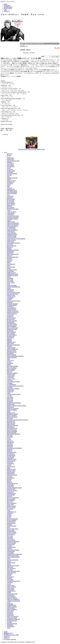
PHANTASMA (11, 472)
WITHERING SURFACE (13, 619)
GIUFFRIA (10, 302)
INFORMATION (8, 7)
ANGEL (9, 179)
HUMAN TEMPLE (12, 335)
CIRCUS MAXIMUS (12, 226)
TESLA (9, 564)
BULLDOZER (11, 208)
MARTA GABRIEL (12, 410)
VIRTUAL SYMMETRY (13, 600)
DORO (9, 263)
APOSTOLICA (11, 189)
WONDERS (10, 625)
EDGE (9, 266)
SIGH (8, 527)
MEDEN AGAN (11, 413)
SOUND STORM (11, 543)
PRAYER (9, 479)
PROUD (9, 481)
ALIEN (9, 168)
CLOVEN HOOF (11, 229)
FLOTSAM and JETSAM (13, 292)
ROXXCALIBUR (11, 506)
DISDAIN (9, 256)
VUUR (9, 602)
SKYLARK (10, 537)
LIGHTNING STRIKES (13, 389)
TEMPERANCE (11, 563)
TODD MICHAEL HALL (13, 571)
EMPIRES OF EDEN (12, 276)
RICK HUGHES (11, 499)
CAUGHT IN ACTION (13, 216)
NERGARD (10, 445)
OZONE (9, 465)
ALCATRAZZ (11, 164)
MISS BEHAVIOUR (12, 428)
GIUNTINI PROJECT (12, 304)
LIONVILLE (10, 392)
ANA (8, 176)
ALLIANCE (10, 169)
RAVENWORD (11, 495)
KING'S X (9, 372)
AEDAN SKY (10, 159)
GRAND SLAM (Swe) (13, 311)
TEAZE (9, 561)
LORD (9, 393)
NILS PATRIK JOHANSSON (14, 448)
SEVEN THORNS (12, 520)
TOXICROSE (10, 577)
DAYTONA (10, 244)
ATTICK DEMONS (12, 193)
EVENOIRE (10, 278)
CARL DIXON (11, 213)
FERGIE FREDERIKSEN (13, 287)
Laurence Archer (11, 379)
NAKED (9, 440)
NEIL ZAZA (10, 441)
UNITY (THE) (11, 585)
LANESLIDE (10, 377)
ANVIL (9, 185)
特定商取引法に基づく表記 (11, 635)
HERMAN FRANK (12, 329)
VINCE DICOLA (11, 597)
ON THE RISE (11, 457)
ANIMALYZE (11, 182)
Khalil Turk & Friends (12, 366)
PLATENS (10, 476)
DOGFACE (10, 260)
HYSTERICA (10, 338)
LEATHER (10, 383)
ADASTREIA (10, 158)
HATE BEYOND (11, 318)
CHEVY (9, 220)
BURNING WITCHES (13, 209)
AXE (8, 195)
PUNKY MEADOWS (12, 484)
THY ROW (10, 570)
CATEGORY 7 (11, 215)
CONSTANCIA (11, 232)
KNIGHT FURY (11, 375)
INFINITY (10, 346)
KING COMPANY (12, 369)
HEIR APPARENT (12, 326)
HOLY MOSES (11, 334)
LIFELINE (10, 387)
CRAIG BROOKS (12, 233)
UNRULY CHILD (11, 587)
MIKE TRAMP (11, 424)
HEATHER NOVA (12, 324)
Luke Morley (10, 397)
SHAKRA (9, 525)
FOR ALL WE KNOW (13, 294)
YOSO (9, 628)
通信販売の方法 (8, 633)
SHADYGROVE (11, 523)
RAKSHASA (10, 492)
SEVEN (9, 517)
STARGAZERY (11, 544)
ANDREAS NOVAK (12, 178)
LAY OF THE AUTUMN (13, 382)
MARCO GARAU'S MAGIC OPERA (16, 406)
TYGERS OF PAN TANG (13, 581)
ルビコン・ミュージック (7, 1)
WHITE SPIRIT (11, 608)
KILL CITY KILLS (12, 367)
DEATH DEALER (12, 246)
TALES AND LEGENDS (13, 557)
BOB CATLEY (11, 205)
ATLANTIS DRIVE (12, 192)
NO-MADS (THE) (12, 452)
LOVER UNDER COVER (14, 394)
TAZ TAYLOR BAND (13, 560)
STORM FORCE (11, 547)
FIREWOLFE (10, 290)
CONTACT (7, 11)
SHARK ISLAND (11, 526)
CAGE (9, 210)
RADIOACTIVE (11, 489)
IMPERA (9, 339)
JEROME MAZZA (12, 352)
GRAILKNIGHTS (12, 308)
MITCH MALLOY (12, 430)
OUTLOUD (10, 462)
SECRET (9, 516)
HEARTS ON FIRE (12, 321)
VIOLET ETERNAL (12, 598)
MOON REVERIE (12, 433)
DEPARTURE (10, 251)
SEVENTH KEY (11, 522)
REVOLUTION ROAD (13, 498)
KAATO (9, 362)
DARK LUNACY (11, 240)
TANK (9, 559)
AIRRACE (10, 162)
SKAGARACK (11, 534)
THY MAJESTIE (11, 568)
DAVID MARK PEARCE (13, 243)
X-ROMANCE (11, 626)
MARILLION (10, 407)
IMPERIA (9, 341)
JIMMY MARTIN (11, 355)
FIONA (9, 288)
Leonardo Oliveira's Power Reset (15, 386)
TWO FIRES (10, 580)
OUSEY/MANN (11, 461)
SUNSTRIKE (10, 553)
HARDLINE (10, 317)
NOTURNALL (11, 454)
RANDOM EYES (11, 493)
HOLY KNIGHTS (11, 332)
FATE (8, 284)
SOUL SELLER (11, 540)
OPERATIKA (10, 458)
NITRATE (9, 451)
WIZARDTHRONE (12, 624)
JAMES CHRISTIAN (12, 349)
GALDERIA (10, 298)
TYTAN (9, 584)
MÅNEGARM (11, 404)
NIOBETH (10, 450)
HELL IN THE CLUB (12, 328)
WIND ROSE (10, 615)
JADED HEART (11, 348)
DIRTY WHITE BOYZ (13, 254)
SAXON (9, 515)
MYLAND (10, 435)
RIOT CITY (10, 502)
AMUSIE (9, 175)
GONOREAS (10, 307)
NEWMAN (10, 447)
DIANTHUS (10, 253)
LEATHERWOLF (11, 384)
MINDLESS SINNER (12, 425)
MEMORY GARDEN (12, 414)
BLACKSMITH (11, 203)
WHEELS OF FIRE (12, 607)
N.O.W (9, 438)
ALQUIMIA (10, 172)
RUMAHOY (10, 509)
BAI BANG (10, 198)
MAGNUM (10, 401)
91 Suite (9, 155)
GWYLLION (10, 315)
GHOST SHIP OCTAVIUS (14, 301)
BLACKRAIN (11, 202)
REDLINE (10, 496)
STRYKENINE (11, 551)
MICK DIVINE (11, 421)
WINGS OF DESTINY (13, 617)
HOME (6, 4)
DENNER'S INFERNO (13, 250)
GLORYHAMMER (12, 305)
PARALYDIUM (11, 467)
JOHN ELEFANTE (12, 358)
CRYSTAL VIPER (12, 237)
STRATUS (10, 549)
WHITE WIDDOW (12, 609)
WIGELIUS (10, 612)
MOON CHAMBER (12, 431)
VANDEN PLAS (11, 591)
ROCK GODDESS (12, 503)
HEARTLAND (11, 319)
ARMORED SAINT (12, 191)
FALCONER (10, 281)
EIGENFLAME (11, 267)
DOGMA (9, 261)
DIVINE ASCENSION (13, 257)
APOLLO (9, 188)
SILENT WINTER (12, 533)
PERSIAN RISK (11, 471)
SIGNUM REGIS (11, 532)
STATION (9, 546)
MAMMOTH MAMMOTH (14, 403)
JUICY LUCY (10, 360)
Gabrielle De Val (11, 297)
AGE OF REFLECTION (13, 161)
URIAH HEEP (11, 590)
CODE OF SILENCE (12, 230)
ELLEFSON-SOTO (12, 270)
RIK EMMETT (11, 500)
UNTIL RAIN (10, 588)
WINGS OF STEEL (12, 618)
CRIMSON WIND (12, 236)
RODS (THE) (10, 505)
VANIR (9, 592)
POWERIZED (10, 478)
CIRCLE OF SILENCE (13, 225)
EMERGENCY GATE (12, 274)
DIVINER (9, 259)
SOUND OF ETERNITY (13, 542)
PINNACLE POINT (12, 475)
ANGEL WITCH (11, 181)
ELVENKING (10, 271)
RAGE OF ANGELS (12, 491)
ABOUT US (7, 636)
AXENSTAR (10, 196)
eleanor (9, 268)
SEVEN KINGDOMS (12, 519)
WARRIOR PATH (11, 605)
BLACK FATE (11, 201)
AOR (8, 186)
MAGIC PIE (10, 400)
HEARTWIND (11, 322)
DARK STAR (10, 242)
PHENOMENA (11, 474)
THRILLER (10, 567)
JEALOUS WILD (11, 350)
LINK (5, 10)
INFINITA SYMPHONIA (13, 345)
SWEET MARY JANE (13, 556)
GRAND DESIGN (12, 309)
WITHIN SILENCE (12, 621)
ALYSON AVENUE (12, 174)
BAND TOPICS (8, 8)
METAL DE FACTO (12, 417)
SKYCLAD (10, 536)
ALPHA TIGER (11, 171)
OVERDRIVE (10, 464)
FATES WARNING (12, 285)
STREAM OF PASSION (13, 550)
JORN (8, 359)
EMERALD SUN (11, 273)
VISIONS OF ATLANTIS (13, 601)
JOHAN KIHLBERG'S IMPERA (15, 356)
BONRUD (10, 206)
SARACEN (10, 513)
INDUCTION (10, 343)
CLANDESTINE (11, 227)
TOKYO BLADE (11, 573)
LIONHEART (10, 390)
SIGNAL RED (11, 530)
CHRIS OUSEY (11, 222)
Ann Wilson (10, 184)
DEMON (9, 249)
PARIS (9, 468)
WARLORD (10, 604)
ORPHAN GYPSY (12, 459)
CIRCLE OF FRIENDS (13, 223)
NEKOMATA (10, 442)
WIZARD (9, 622)
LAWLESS (10, 380)
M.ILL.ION (10, 399)
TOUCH (9, 575)
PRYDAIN (10, 482)
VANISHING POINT (12, 594)
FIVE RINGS (10, 291)
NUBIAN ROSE (11, 455)
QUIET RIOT (10, 486)
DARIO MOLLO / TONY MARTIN (16, 239)
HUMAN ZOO (11, 336)
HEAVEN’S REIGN (12, 325)
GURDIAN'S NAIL (12, 314)
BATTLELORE (11, 199)
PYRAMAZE (10, 485)
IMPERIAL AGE (11, 342)
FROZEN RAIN (11, 295)
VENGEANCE (11, 595)
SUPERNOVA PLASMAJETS (15, 554)
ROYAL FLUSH (11, 508)
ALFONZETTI (11, 167)
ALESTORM (10, 165)
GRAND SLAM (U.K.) (13, 312)
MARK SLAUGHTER (13, 409)
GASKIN (9, 300)
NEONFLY (10, 444)
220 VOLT (10, 154)
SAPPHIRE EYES (12, 512)
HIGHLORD (10, 331)
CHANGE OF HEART (13, 217)
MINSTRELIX (11, 427)
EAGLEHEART (11, 264)
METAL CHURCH (12, 416)
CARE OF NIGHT (12, 212)
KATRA (9, 365)
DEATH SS (10, 247)
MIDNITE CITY (11, 423)
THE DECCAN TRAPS (13, 566)
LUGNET (9, 396)
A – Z (8, 157)
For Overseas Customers (10, 639)
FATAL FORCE (11, 283)
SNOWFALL (10, 539)
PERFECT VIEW (11, 469)
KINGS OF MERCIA (12, 373)
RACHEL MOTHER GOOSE (14, 488)
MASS (9, 411)
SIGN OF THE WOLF (13, 529)
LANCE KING (11, 376)
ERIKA (9, 277)
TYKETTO (10, 583)
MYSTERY (10, 437)
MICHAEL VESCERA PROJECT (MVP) (17, 420)
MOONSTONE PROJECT (14, 434)
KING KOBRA (11, 370)
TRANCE (9, 578)
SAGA (9, 510)
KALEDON (10, 363)
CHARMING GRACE (13, 219)
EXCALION (10, 280)
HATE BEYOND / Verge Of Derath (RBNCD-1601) (32, 149)
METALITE (10, 418)
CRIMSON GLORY (12, 234)
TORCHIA (10, 574)
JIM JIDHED (10, 353)
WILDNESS (10, 614)
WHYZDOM (10, 611)
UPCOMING (7, 6)
